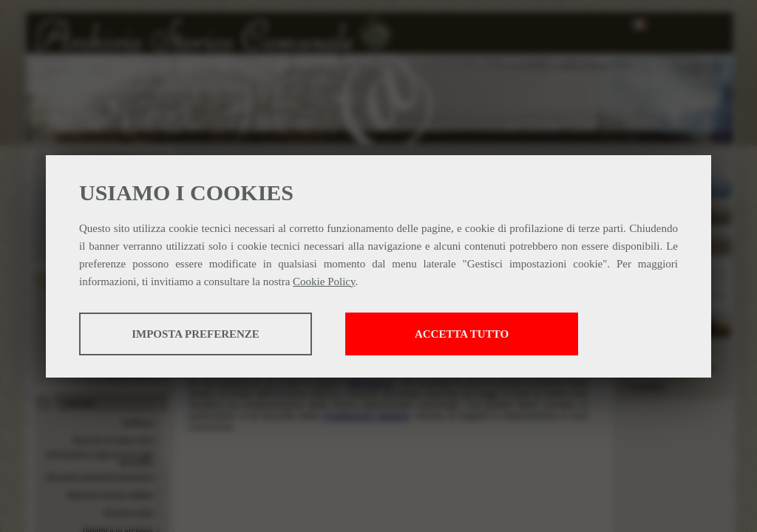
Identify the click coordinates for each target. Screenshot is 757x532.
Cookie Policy (324, 282)
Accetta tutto (462, 334)
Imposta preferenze (196, 334)
